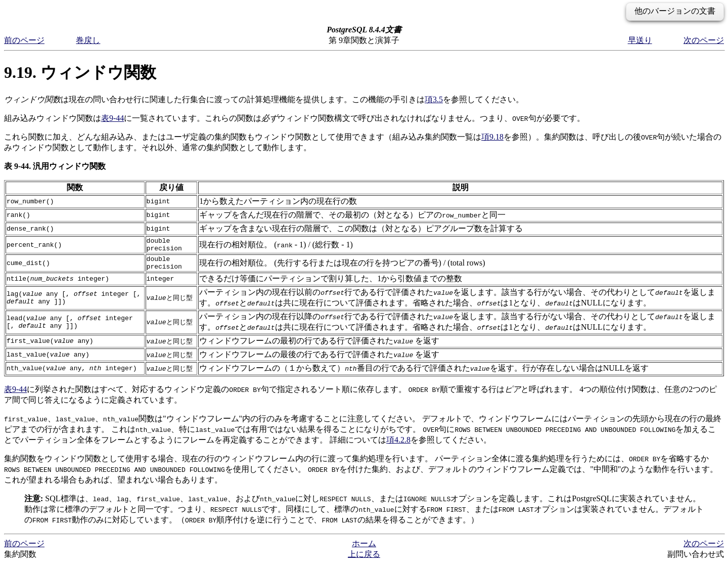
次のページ (704, 40)
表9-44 (112, 118)
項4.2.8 (398, 446)
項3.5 (434, 99)
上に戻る (364, 560)
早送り (640, 40)
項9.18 (492, 137)
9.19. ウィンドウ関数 (80, 72)
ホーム (364, 550)
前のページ (24, 40)
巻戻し (88, 40)
